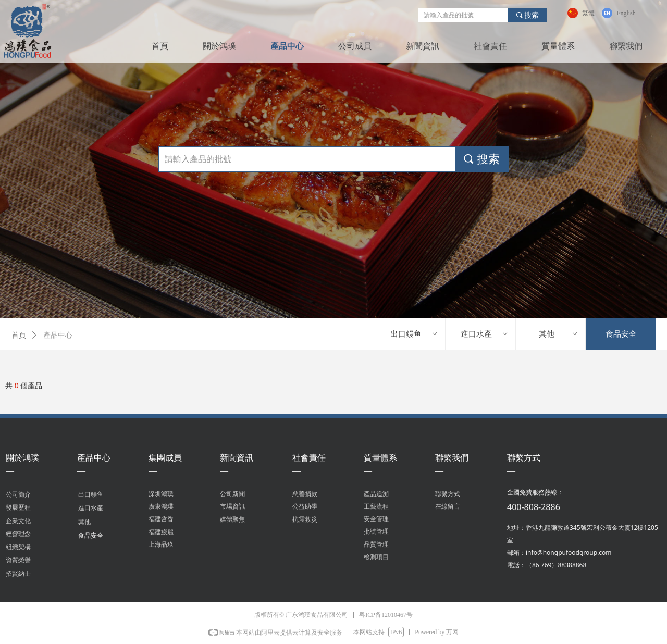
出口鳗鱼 (414, 334)
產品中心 (58, 335)
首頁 (19, 335)
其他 (559, 334)
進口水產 (485, 334)
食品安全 (621, 334)
